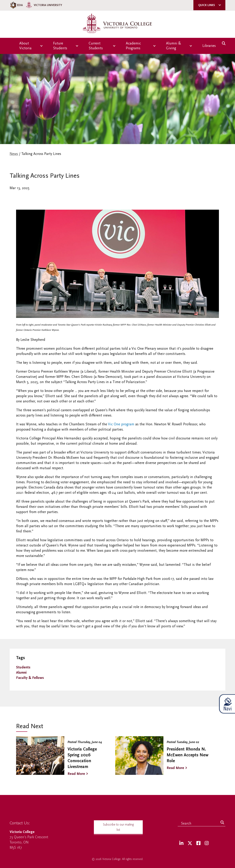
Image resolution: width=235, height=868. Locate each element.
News (14, 154)
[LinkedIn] (181, 843)
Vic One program (121, 424)
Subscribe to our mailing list (118, 827)
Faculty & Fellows (30, 678)
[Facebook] (198, 843)
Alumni (21, 673)
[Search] (222, 823)
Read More (76, 774)
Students (23, 667)
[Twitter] (190, 843)
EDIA (16, 5)
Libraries (209, 46)
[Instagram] (207, 843)
